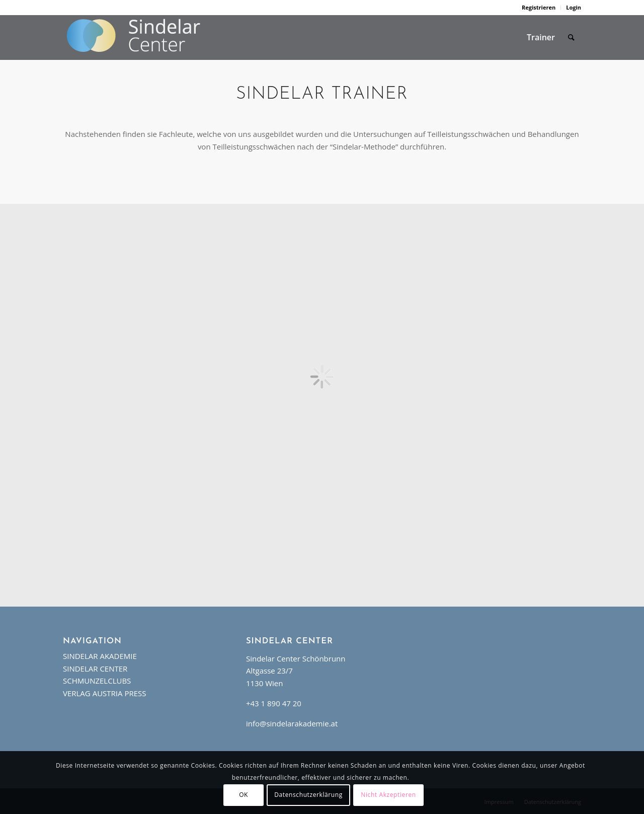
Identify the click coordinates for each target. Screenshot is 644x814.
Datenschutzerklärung (308, 795)
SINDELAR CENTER (95, 669)
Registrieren (539, 7)
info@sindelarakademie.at (292, 723)
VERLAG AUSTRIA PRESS (104, 693)
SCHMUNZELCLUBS (97, 681)
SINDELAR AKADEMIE (100, 656)
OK (244, 795)
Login (574, 7)
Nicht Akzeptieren (388, 795)
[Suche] (571, 37)
